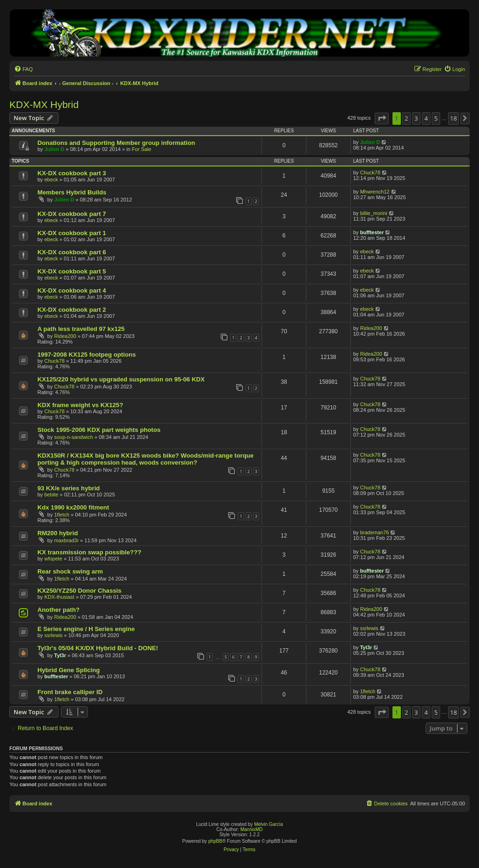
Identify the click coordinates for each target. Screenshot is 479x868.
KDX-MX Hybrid (44, 104)
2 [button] (406, 118)
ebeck (51, 179)
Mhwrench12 (375, 192)
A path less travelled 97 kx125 (81, 329)
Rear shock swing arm (70, 571)
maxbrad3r (67, 540)
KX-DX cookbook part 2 (72, 310)
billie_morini (374, 213)
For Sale (142, 149)
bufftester (372, 232)
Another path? (58, 610)
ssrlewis (54, 635)
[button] (382, 118)
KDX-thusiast (59, 597)
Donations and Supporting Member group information (116, 143)
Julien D (54, 149)
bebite (51, 495)
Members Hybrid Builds (72, 192)
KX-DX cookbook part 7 (72, 214)
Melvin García (269, 824)
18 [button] (454, 118)
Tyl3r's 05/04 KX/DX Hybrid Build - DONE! (98, 648)
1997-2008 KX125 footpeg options (87, 355)
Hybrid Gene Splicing (69, 670)
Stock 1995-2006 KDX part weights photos (99, 430)
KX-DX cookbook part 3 (72, 173)
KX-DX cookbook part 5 (72, 271)
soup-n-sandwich (74, 437)
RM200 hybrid (58, 533)
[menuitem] (23, 69)
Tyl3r (60, 655)
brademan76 (375, 532)
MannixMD (252, 829)
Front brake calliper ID (70, 692)
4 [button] (426, 118)
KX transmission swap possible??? (89, 552)
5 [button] (436, 118)
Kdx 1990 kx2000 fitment (73, 507)
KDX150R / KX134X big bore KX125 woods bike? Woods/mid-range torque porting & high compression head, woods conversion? (145, 459)
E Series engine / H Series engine (86, 629)
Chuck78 (370, 172)
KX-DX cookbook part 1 (72, 233)
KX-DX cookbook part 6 (72, 252)
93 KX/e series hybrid (69, 488)
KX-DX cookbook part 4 (72, 291)
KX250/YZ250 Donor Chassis (80, 591)
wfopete (54, 559)
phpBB (215, 841)
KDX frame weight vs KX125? (80, 405)
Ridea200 (65, 336)
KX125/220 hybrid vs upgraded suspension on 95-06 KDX (121, 379)
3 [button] (416, 118)
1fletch (62, 515)
